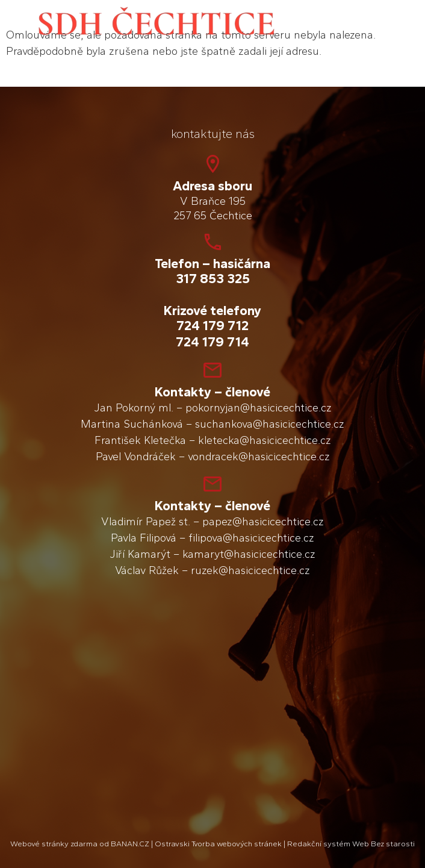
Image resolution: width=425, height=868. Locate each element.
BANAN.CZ (130, 844)
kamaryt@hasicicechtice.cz (249, 554)
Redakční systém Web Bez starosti (351, 844)
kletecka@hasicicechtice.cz (265, 440)
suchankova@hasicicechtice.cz (270, 424)
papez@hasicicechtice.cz (263, 522)
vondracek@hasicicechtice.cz (259, 457)
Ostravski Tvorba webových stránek (218, 844)
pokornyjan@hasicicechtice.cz (259, 408)
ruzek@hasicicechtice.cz (250, 570)
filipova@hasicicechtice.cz (251, 538)
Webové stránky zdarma (54, 844)
